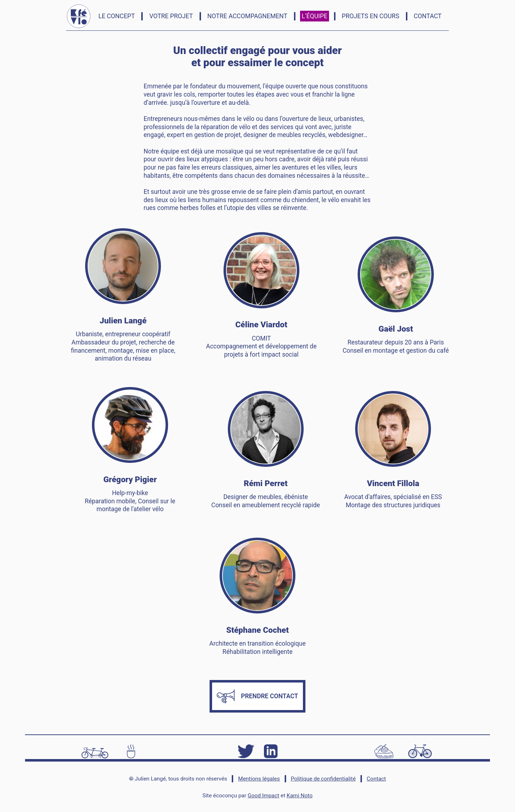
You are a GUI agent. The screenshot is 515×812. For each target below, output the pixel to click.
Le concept (117, 16)
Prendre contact (257, 696)
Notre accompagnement (247, 16)
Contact (428, 16)
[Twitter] (246, 751)
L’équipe (315, 16)
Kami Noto (300, 796)
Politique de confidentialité (323, 779)
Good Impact (264, 796)
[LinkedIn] (271, 751)
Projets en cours (371, 16)
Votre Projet (171, 16)
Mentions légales (259, 779)
